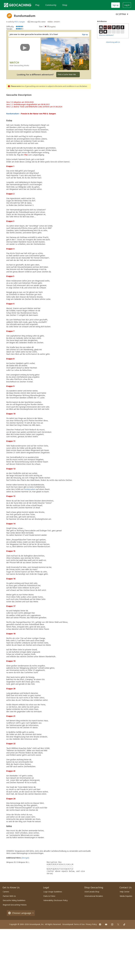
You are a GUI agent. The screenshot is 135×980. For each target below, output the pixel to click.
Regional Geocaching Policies (15, 905)
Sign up (116, 5)
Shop (65, 5)
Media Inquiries (126, 896)
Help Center (125, 892)
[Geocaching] (18, 5)
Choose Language (21, 913)
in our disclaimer (81, 86)
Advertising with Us (113, 42)
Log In (127, 5)
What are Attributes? (106, 35)
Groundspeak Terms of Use (73, 924)
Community (51, 5)
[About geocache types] (9, 16)
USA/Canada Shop (92, 892)
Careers (6, 892)
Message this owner (38, 22)
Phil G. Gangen (20, 22)
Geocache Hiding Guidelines (14, 900)
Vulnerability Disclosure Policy (56, 900)
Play (37, 5)
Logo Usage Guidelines (53, 892)
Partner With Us (9, 896)
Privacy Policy (91, 924)
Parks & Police (49, 896)
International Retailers (94, 896)
